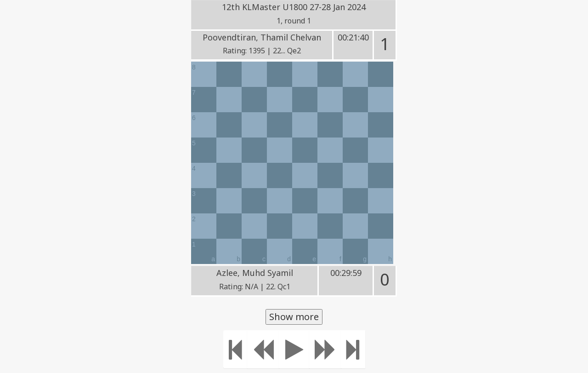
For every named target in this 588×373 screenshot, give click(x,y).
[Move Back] (263, 349)
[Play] (294, 349)
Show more (294, 317)
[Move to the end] (353, 349)
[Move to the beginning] (235, 349)
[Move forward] (325, 349)
